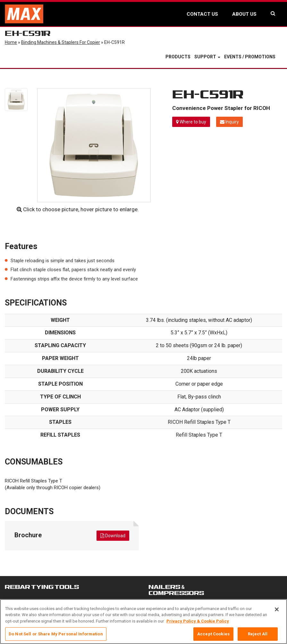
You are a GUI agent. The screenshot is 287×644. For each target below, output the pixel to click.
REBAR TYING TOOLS (42, 587)
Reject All (258, 637)
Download (113, 536)
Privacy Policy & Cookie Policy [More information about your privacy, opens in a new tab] (198, 624)
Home (11, 42)
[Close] (277, 612)
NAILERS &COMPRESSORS (176, 590)
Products (178, 57)
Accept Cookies (213, 637)
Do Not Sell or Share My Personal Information (56, 637)
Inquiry (229, 122)
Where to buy (191, 122)
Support (207, 57)
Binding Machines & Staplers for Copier (61, 42)
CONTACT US (202, 14)
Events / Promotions (250, 57)
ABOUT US (244, 14)
